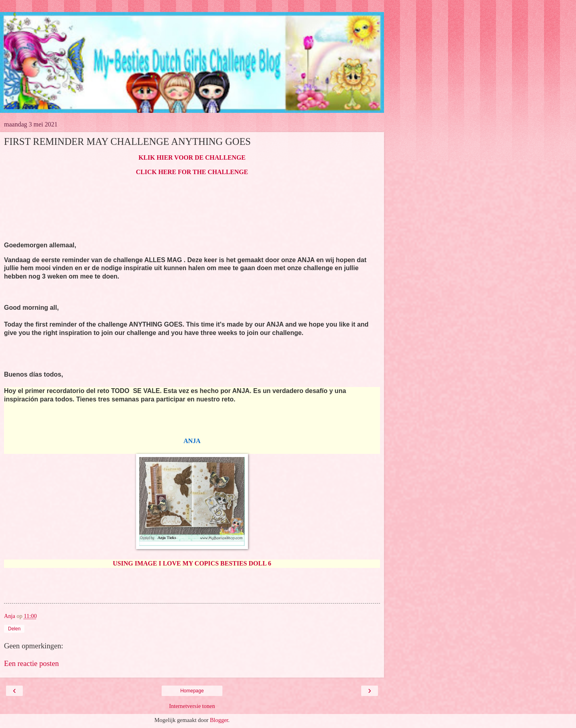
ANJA (192, 441)
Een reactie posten (31, 663)
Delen (14, 629)
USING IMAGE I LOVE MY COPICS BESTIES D (183, 563)
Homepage (192, 691)
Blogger (219, 720)
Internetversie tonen (192, 706)
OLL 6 (262, 563)
